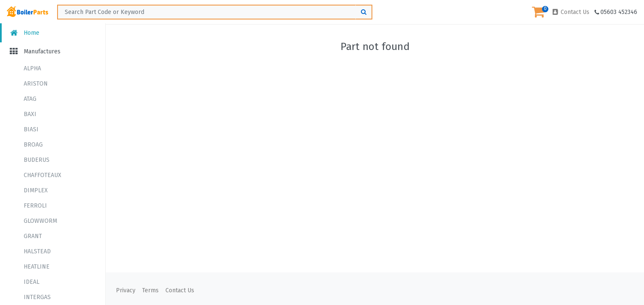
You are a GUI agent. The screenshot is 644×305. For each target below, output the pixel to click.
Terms (150, 290)
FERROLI (35, 206)
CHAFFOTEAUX (43, 175)
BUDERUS (37, 160)
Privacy (126, 290)
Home (24, 33)
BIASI (31, 129)
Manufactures (34, 51)
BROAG (33, 145)
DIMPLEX (36, 190)
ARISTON (36, 84)
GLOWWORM (40, 221)
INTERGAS (37, 297)
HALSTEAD (37, 251)
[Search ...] (215, 12)
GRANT (33, 236)
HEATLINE (37, 267)
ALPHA (32, 68)
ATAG (30, 99)
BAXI (30, 114)
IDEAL (32, 282)
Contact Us (570, 12)
